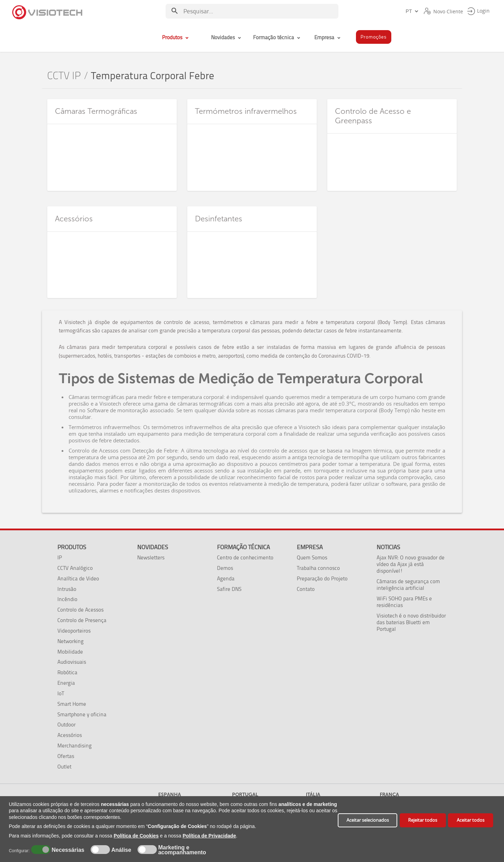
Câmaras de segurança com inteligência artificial (408, 585)
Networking (71, 641)
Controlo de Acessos (80, 610)
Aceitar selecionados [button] (368, 820)
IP (60, 557)
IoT (61, 693)
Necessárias (67, 850)
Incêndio (67, 599)
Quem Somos (312, 557)
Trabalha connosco (318, 568)
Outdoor (66, 725)
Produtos (72, 547)
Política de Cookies (136, 836)
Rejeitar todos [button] (423, 820)
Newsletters (151, 557)
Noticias (388, 547)
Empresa (310, 547)
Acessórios (70, 735)
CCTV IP (64, 76)
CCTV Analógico (75, 568)
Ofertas (66, 756)
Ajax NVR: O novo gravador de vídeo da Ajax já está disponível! (411, 564)
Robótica (67, 672)
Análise (121, 850)
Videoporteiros (74, 631)
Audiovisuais (72, 662)
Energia (66, 683)
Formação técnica (243, 547)
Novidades (153, 547)
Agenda (226, 578)
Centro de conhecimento (245, 557)
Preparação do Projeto (322, 578)
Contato (306, 589)
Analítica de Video (78, 578)
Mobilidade (70, 652)
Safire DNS (229, 589)
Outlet (64, 767)
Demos (225, 568)
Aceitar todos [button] (471, 820)
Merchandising (75, 746)
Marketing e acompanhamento (182, 850)
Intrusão (67, 589)
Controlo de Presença (82, 620)
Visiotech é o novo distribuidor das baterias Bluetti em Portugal (411, 622)
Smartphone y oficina (82, 714)
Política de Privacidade (209, 836)
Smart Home (72, 704)
